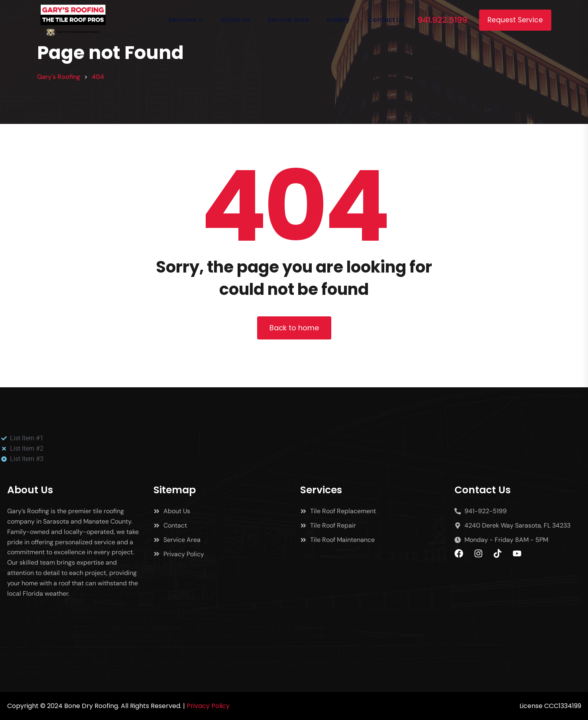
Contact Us (386, 20)
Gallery (338, 20)
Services (182, 20)
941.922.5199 (442, 20)
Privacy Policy (208, 706)
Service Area (288, 20)
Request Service (515, 20)
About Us (235, 20)
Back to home (294, 328)
